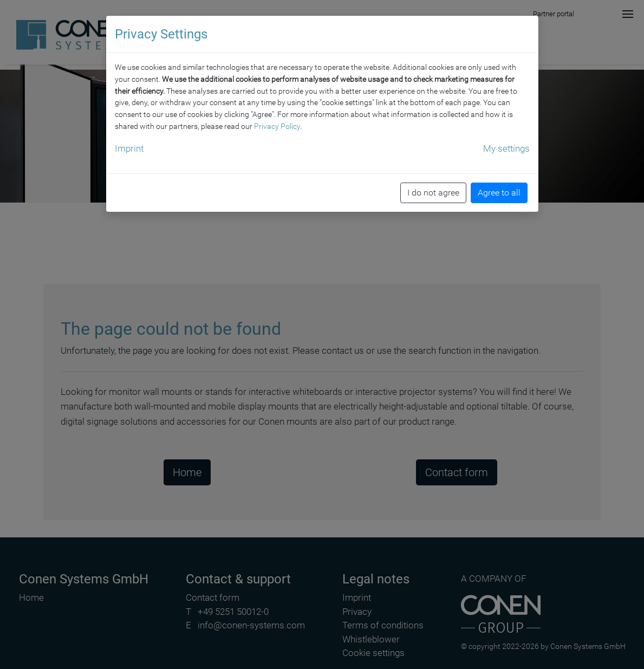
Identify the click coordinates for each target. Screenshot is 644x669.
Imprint (129, 145)
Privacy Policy (277, 122)
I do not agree (433, 189)
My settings (506, 145)
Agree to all (499, 189)
